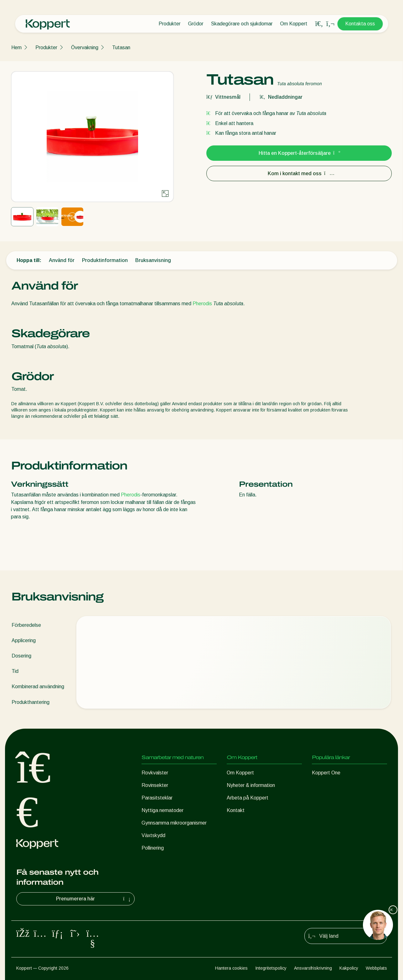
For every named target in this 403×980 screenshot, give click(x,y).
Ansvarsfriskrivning (313, 968)
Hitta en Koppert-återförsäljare (299, 153)
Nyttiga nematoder (163, 810)
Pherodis (202, 304)
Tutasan (121, 47)
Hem (16, 47)
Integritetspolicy (271, 968)
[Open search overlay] (319, 24)
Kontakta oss (360, 24)
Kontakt (236, 810)
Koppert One (326, 773)
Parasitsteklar (157, 798)
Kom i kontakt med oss (299, 173)
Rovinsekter (155, 785)
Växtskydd (153, 835)
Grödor (196, 24)
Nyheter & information (251, 785)
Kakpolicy (349, 968)
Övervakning (85, 47)
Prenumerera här (94, 899)
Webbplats (376, 968)
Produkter (169, 24)
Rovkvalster (155, 773)
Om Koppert (294, 24)
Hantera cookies (231, 968)
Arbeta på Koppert (248, 798)
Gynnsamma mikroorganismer (174, 823)
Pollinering (153, 848)
